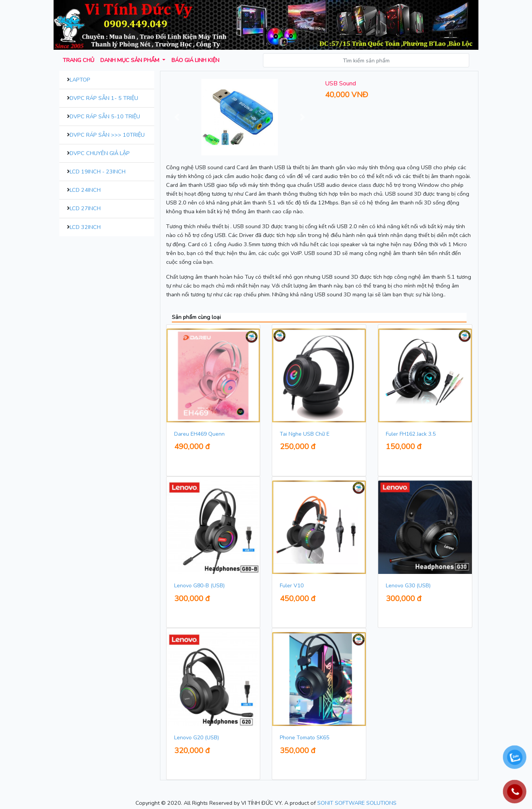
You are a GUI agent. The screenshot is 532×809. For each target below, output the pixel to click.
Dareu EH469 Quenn (199, 434)
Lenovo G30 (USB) (408, 586)
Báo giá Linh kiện (195, 60)
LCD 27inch (85, 208)
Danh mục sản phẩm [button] (131, 60)
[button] (177, 117)
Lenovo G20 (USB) (197, 738)
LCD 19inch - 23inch (98, 172)
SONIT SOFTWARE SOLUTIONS (357, 803)
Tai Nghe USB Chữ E (305, 434)
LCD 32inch (85, 227)
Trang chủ (78, 60)
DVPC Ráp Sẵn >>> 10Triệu (107, 135)
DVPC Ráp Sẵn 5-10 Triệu (105, 116)
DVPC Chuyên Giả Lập (100, 153)
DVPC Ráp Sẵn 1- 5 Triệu (104, 98)
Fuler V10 (292, 586)
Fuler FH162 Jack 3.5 (411, 434)
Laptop (80, 80)
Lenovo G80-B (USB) (199, 586)
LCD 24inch (85, 190)
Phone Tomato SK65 (304, 738)
